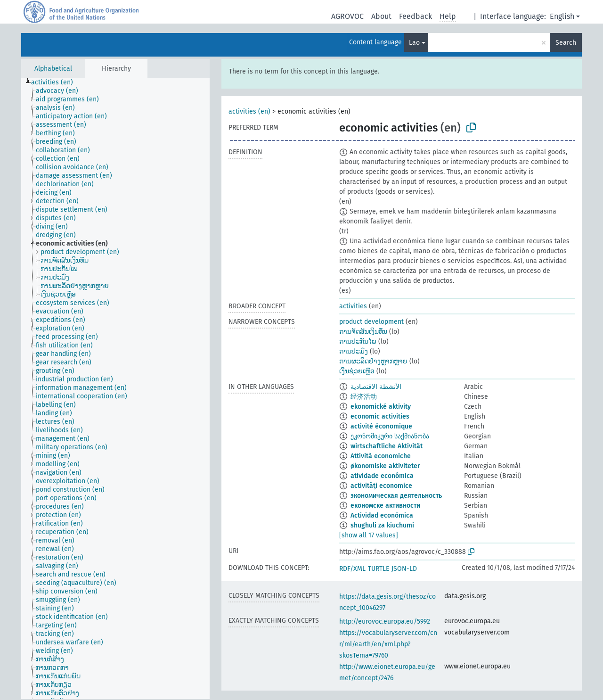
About (381, 16)
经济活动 (364, 397)
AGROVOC (347, 16)
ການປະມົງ (354, 351)
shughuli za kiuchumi (382, 525)
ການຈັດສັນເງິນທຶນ (363, 332)
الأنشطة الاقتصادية (376, 387)
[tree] (115, 389)
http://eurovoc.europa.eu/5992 (385, 622)
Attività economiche (381, 456)
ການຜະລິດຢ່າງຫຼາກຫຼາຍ (373, 361)
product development (371, 322)
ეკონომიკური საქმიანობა (390, 436)
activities (353, 306)
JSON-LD (404, 569)
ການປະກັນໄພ (358, 342)
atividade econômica (382, 476)
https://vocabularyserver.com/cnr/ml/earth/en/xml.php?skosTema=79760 (388, 644)
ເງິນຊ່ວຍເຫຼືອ (357, 371)
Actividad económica (382, 515)
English (562, 16)
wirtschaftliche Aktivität (387, 446)
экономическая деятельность (396, 496)
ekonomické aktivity (381, 407)
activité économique (381, 426)
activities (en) (249, 111)
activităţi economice (381, 486)
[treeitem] (56, 82)
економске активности (385, 506)
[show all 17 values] (369, 535)
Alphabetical (53, 69)
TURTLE (379, 569)
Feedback (416, 16)
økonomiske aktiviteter (385, 466)
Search (566, 43)
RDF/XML (352, 569)
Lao (414, 43)
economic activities (380, 416)
